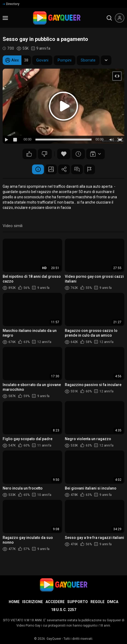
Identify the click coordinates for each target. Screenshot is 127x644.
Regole (97, 602)
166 (29, 154)
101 (44, 154)
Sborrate (88, 60)
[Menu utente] (120, 18)
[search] (109, 18)
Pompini (65, 60)
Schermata (49, 170)
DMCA (113, 602)
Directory (11, 4)
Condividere (64, 170)
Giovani (42, 60)
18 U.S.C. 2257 (64, 610)
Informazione (35, 170)
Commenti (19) (79, 170)
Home (14, 602)
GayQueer (54, 639)
